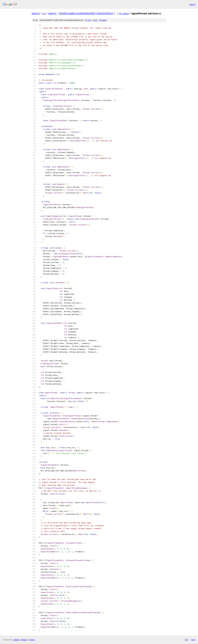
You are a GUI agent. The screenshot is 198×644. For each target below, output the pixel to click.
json (193, 640)
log (95, 20)
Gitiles (17, 640)
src (44, 13)
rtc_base (124, 13)
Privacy (24, 640)
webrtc (36, 13)
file (88, 20)
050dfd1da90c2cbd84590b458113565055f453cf (86, 13)
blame (103, 20)
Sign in (192, 4)
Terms (32, 640)
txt (186, 640)
